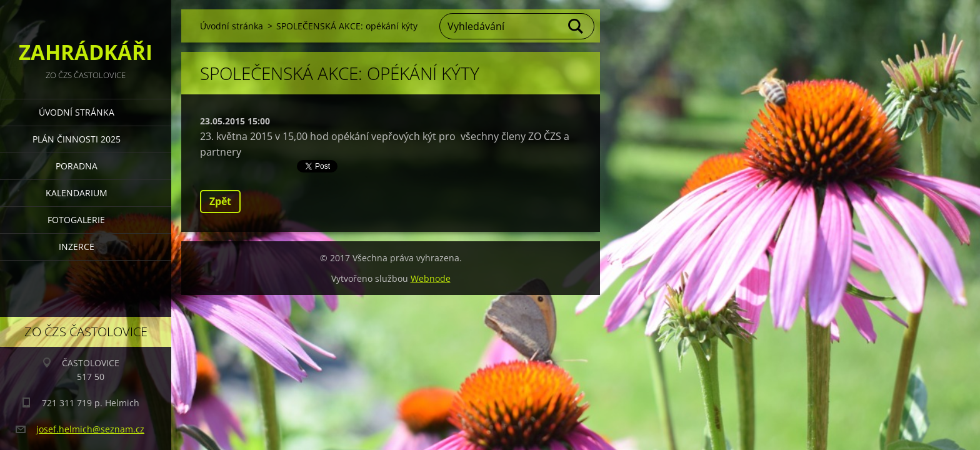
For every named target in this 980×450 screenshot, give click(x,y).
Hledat (576, 26)
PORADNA (77, 166)
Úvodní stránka (77, 112)
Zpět (220, 201)
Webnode (431, 278)
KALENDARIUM (77, 193)
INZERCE (77, 247)
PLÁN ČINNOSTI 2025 (77, 139)
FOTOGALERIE (76, 220)
